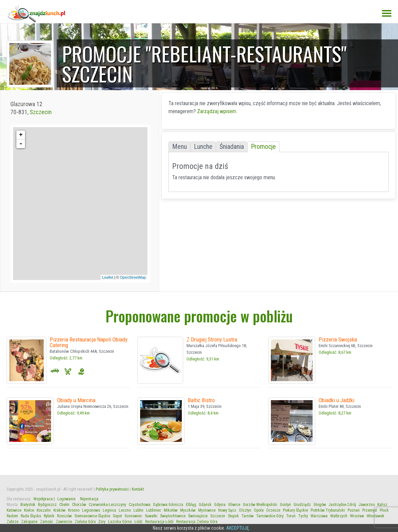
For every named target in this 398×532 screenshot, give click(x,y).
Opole (259, 510)
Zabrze (13, 522)
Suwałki (151, 516)
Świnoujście (198, 516)
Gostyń (285, 505)
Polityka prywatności (112, 489)
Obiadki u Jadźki (336, 400)
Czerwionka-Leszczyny (107, 505)
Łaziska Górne (120, 522)
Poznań (354, 510)
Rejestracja (89, 499)
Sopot (117, 516)
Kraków (59, 510)
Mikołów (171, 510)
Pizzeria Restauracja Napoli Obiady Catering (89, 342)
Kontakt (138, 489)
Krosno (74, 510)
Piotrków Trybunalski (328, 510)
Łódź (138, 522)
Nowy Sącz (227, 510)
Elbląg (191, 505)
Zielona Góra (85, 522)
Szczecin (41, 112)
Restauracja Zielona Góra (197, 522)
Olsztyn (245, 510)
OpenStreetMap (133, 277)
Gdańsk (205, 505)
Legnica (109, 510)
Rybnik (49, 516)
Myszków (188, 510)
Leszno (125, 510)
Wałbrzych (339, 516)
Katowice (14, 510)
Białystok (28, 505)
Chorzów (79, 505)
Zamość (47, 522)
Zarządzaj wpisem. (217, 111)
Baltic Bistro (201, 400)
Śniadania (232, 147)
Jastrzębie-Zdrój (342, 505)
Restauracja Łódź (159, 522)
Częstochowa (140, 505)
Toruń (291, 516)
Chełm (64, 505)
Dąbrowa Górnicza (168, 505)
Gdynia (220, 505)
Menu (179, 147)
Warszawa (319, 516)
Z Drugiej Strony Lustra (212, 339)
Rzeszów (64, 516)
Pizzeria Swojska (338, 339)
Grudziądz (302, 505)
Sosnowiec (133, 516)
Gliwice (234, 505)
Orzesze (273, 510)
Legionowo (91, 510)
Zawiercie (64, 522)
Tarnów (248, 516)
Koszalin (44, 510)
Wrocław (357, 516)
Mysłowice (207, 510)
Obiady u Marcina (76, 400)
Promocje (263, 147)
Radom (12, 516)
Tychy (303, 516)
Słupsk (233, 516)
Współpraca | (44, 499)
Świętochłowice (173, 516)
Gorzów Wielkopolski (260, 505)
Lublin (138, 510)
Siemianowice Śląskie (92, 516)
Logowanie (66, 499)
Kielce (29, 510)
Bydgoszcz (47, 505)
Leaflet (108, 277)
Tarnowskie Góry (270, 516)
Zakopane (29, 522)
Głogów (320, 505)
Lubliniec (154, 510)
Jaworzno (367, 505)
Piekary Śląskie (295, 510)
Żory (102, 522)
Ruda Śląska (31, 516)
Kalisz (382, 505)
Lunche (203, 147)
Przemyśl (370, 510)
